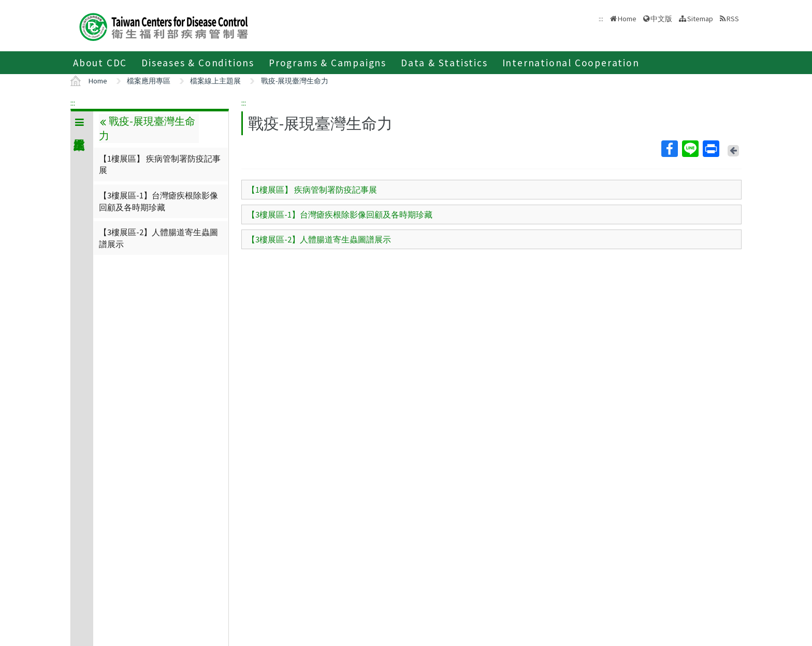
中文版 (661, 19)
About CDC (100, 63)
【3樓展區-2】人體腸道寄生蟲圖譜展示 (158, 238)
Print (711, 149)
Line (690, 149)
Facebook (669, 149)
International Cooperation (571, 63)
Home (627, 19)
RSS (733, 19)
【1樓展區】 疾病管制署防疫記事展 (160, 164)
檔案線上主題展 (215, 81)
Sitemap (700, 19)
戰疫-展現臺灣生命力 (295, 81)
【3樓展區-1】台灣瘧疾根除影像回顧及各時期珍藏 (158, 201)
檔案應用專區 (149, 81)
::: (73, 103)
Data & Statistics (444, 63)
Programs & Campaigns (328, 63)
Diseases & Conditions (198, 63)
